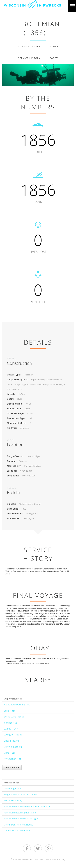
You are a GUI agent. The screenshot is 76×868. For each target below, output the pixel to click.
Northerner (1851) (13, 759)
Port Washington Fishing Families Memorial (27, 806)
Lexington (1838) (13, 735)
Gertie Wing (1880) (14, 717)
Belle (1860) (10, 711)
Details (53, 46)
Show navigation (72, 6)
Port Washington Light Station (20, 813)
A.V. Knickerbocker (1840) (17, 704)
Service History (29, 58)
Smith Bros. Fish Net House (18, 825)
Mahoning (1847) (13, 747)
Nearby (53, 58)
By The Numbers (29, 46)
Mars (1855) (10, 753)
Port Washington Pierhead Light (21, 818)
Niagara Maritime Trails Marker (20, 794)
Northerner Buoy (13, 800)
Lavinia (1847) (11, 729)
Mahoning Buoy (12, 788)
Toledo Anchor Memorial (17, 830)
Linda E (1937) (11, 741)
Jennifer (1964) (11, 723)
